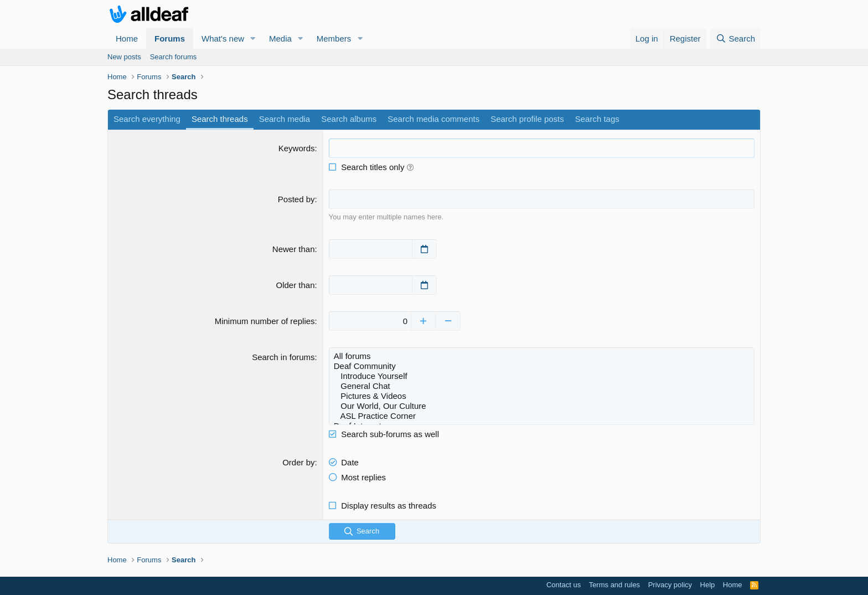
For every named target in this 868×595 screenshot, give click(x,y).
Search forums (174, 57)
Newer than (294, 248)
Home (127, 39)
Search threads (220, 119)
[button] (253, 39)
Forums (170, 39)
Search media (285, 119)
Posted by (296, 199)
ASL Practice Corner (542, 416)
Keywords (297, 148)
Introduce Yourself (542, 376)
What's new (223, 39)
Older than (296, 284)
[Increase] (424, 320)
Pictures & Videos (542, 396)
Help (708, 584)
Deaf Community (542, 366)
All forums (542, 356)
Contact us (564, 584)
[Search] (735, 39)
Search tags (597, 119)
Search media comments (433, 119)
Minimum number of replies (265, 320)
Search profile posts (527, 119)
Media (280, 39)
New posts (124, 57)
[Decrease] (449, 320)
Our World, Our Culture (542, 406)
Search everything (147, 119)
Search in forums (283, 357)
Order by (298, 462)
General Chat (542, 386)
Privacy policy (670, 584)
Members (334, 39)
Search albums (349, 119)
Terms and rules (614, 584)
